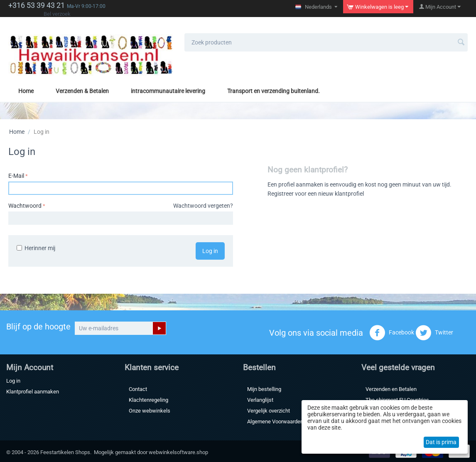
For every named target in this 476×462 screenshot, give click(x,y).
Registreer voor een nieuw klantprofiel (316, 194)
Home (26, 91)
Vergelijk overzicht (269, 411)
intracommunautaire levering (168, 91)
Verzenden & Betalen (82, 91)
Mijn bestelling (264, 389)
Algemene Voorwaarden (275, 421)
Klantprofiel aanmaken (33, 392)
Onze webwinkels (150, 411)
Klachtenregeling (148, 400)
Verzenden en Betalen (391, 389)
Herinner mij (36, 248)
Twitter (434, 333)
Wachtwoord (25, 206)
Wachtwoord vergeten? (203, 206)
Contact (138, 389)
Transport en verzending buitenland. (274, 91)
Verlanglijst (260, 400)
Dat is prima (441, 442)
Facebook (392, 333)
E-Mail (16, 176)
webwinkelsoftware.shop (178, 452)
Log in (210, 251)
